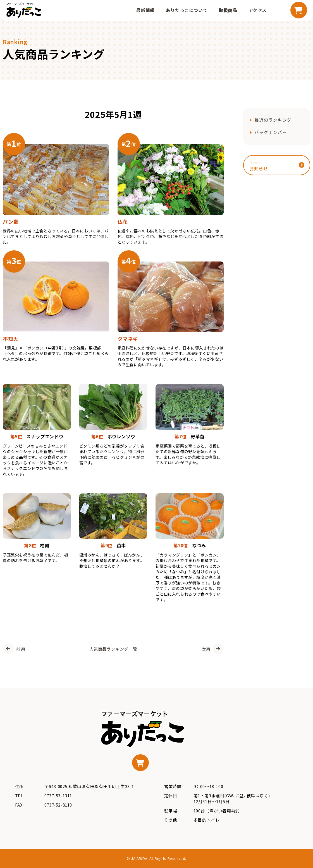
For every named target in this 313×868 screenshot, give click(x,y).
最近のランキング (273, 120)
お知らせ (259, 166)
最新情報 (145, 10)
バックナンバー (271, 132)
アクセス (258, 10)
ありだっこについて (187, 10)
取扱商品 (228, 10)
